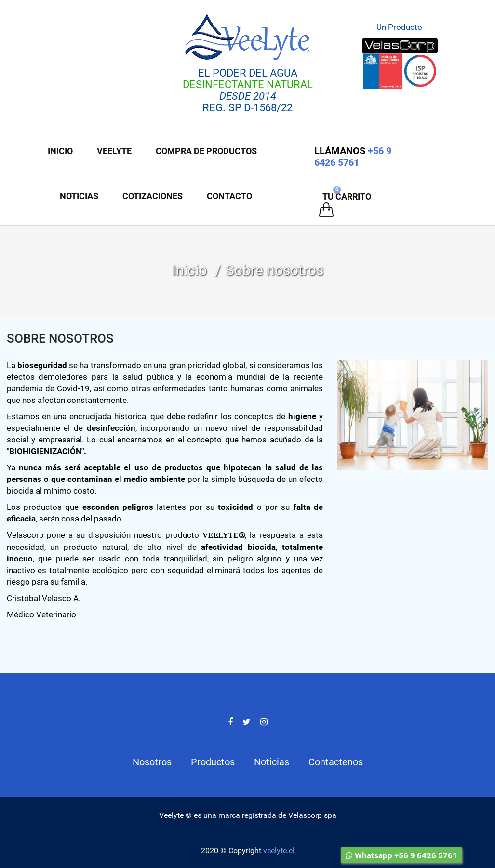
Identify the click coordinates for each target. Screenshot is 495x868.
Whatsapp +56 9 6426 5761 (401, 855)
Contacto (229, 196)
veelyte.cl (279, 850)
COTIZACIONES (153, 196)
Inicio (60, 151)
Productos (213, 762)
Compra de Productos (206, 151)
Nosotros (152, 762)
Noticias (79, 196)
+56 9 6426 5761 (353, 157)
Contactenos (336, 762)
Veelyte (114, 151)
